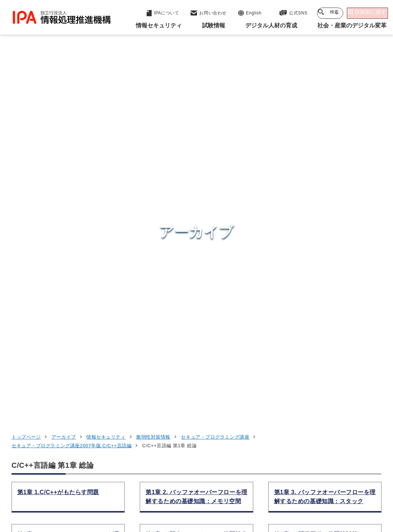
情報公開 (348, 487)
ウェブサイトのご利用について (68, 487)
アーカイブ (64, 91)
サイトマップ (203, 498)
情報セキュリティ (106, 91)
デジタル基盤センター (203, 424)
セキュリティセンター (203, 367)
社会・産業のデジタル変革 (321, 421)
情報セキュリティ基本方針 (291, 487)
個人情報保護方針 (141, 487)
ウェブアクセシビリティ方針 (211, 487)
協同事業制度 (157, 498)
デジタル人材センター (203, 437)
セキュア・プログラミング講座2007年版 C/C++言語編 (72, 100)
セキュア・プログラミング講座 (215, 91)
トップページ (26, 91)
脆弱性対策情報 (153, 91)
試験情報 (294, 386)
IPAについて (300, 439)
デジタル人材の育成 (311, 403)
